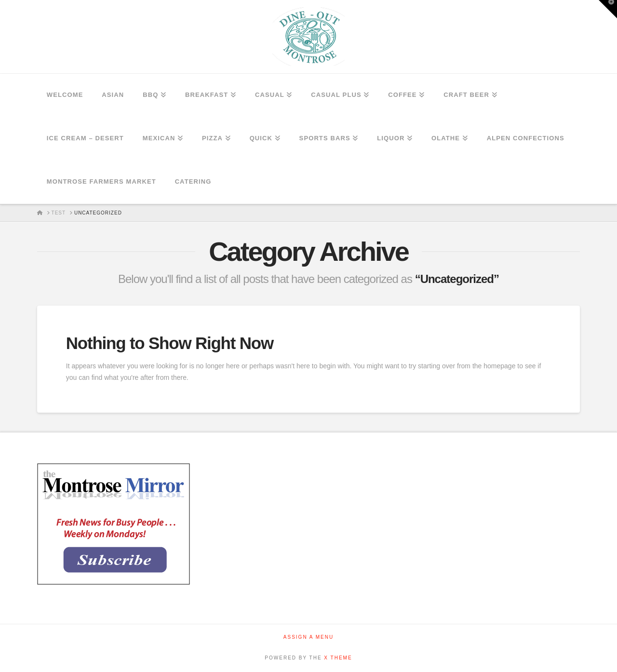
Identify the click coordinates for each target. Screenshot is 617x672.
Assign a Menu (308, 637)
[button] (608, 9)
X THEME (338, 658)
